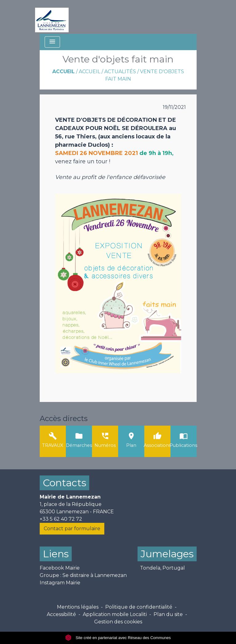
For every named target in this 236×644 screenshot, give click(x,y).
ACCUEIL (90, 72)
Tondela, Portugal (162, 568)
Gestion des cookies (118, 622)
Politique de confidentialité (139, 607)
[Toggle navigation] (52, 42)
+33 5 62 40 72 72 (61, 519)
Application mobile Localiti (115, 614)
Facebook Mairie (60, 568)
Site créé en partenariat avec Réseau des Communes (118, 638)
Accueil (64, 72)
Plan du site (168, 614)
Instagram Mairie (60, 583)
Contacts (64, 483)
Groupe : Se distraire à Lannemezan (83, 575)
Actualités (120, 72)
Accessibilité (61, 614)
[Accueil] (52, 17)
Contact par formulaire (72, 529)
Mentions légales (78, 607)
